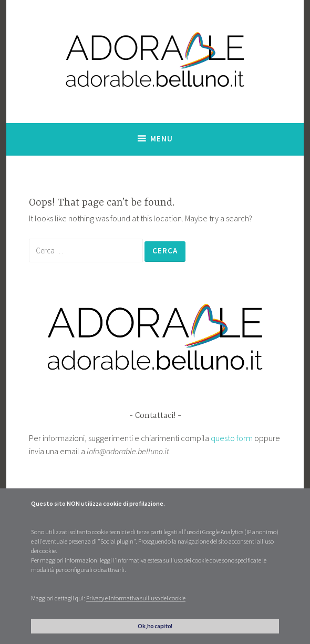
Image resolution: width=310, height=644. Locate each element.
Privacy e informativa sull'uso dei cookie (136, 598)
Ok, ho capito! (155, 626)
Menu (162, 139)
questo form (232, 438)
